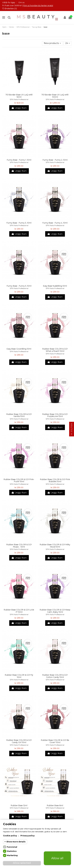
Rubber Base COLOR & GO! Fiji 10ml (19, 676)
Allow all (57, 858)
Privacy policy (28, 836)
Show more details (16, 842)
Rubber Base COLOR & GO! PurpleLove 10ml (55, 415)
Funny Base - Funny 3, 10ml (19, 223)
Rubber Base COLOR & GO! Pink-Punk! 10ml (19, 480)
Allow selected (22, 863)
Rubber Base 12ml (19, 805)
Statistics (12, 851)
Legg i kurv (19, 108)
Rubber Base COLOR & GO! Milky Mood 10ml (55, 546)
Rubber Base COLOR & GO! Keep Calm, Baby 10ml (55, 611)
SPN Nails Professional (19, 99)
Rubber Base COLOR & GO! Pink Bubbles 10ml (55, 480)
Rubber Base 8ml (55, 805)
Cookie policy (10, 836)
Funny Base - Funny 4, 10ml (55, 223)
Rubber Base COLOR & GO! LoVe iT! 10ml (19, 611)
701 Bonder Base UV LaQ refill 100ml (55, 96)
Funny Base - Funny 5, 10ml (19, 286)
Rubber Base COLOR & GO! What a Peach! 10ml (55, 350)
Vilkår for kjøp (9, 2)
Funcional (12, 847)
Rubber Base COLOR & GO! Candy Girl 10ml (19, 741)
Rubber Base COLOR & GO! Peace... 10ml (19, 546)
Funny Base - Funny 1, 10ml (19, 160)
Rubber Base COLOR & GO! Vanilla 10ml (19, 415)
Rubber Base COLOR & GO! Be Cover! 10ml (55, 741)
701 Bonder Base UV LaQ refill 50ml (19, 96)
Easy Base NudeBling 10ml (55, 286)
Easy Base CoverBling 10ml (19, 349)
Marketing (12, 855)
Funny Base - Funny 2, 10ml (55, 160)
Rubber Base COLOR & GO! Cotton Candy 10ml (55, 676)
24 (68, 43)
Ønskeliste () (10, 9)
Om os (21, 2)
